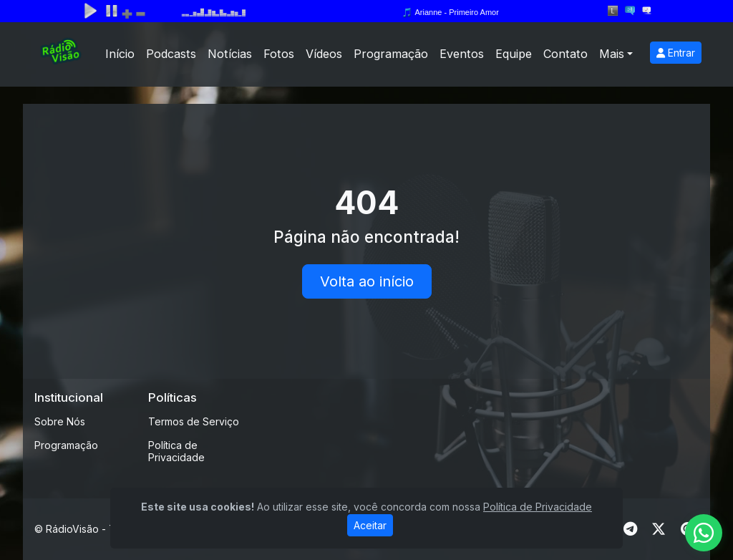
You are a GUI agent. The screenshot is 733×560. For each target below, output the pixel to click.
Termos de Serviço (194, 421)
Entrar (676, 53)
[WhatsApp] (704, 533)
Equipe (514, 54)
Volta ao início (367, 281)
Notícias (230, 54)
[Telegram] (630, 529)
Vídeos (324, 54)
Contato (565, 54)
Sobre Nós (60, 421)
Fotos (279, 54)
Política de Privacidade (176, 451)
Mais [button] (612, 54)
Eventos (462, 54)
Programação (391, 54)
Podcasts (171, 54)
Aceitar (370, 525)
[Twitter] (659, 529)
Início (120, 54)
